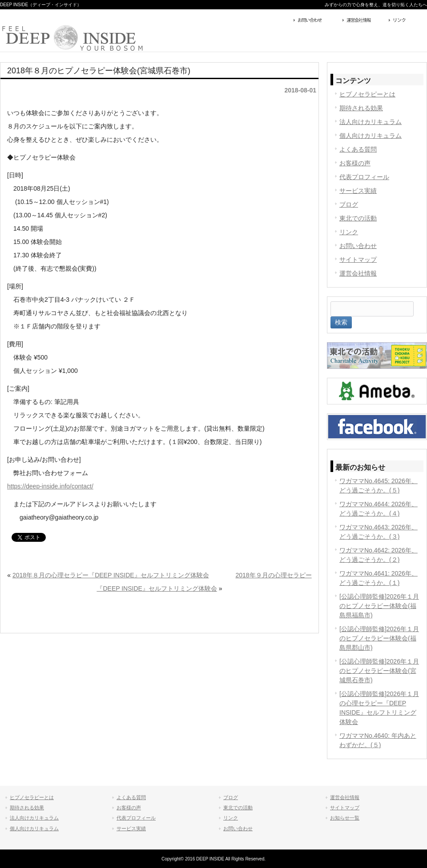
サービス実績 (358, 191)
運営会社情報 (363, 21)
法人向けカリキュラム (371, 122)
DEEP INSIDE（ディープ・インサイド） (41, 5)
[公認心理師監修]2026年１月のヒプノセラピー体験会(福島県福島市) (379, 606)
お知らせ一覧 (345, 818)
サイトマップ (358, 260)
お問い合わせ (316, 21)
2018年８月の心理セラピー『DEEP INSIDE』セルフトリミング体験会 (111, 575)
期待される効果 (361, 108)
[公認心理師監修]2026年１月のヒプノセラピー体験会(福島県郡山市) (379, 638)
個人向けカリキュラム (371, 136)
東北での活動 (358, 218)
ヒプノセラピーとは (367, 94)
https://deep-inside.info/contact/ (50, 486)
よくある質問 (358, 149)
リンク (407, 21)
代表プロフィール (364, 177)
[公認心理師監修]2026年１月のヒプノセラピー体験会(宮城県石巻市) (379, 671)
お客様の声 (355, 163)
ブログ (349, 204)
